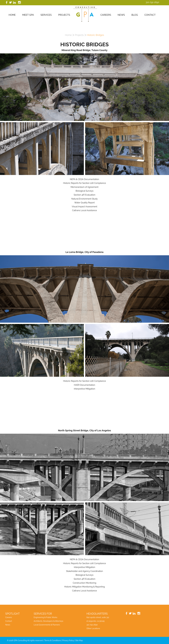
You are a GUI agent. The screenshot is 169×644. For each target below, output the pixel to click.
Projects (64, 15)
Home (12, 15)
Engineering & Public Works (45, 617)
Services (46, 15)
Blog (135, 15)
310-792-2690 (152, 2)
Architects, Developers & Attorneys (48, 621)
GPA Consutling (85, 14)
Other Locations (93, 628)
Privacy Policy (68, 640)
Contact (150, 15)
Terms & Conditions (53, 640)
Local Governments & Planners (47, 625)
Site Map (79, 640)
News (121, 15)
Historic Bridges (96, 35)
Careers (106, 15)
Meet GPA (28, 15)
